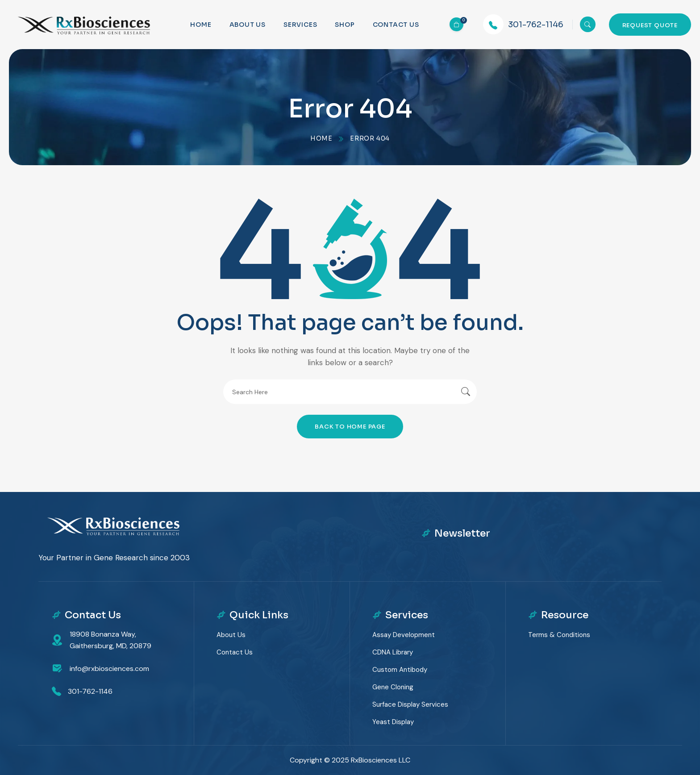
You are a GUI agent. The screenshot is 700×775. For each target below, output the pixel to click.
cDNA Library (393, 652)
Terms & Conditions (559, 635)
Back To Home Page (350, 427)
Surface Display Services (410, 704)
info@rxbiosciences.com (109, 669)
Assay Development (404, 635)
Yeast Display (393, 722)
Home (201, 25)
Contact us (396, 25)
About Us (248, 25)
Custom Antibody (400, 670)
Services (300, 25)
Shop (345, 25)
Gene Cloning (393, 687)
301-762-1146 (536, 25)
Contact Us (235, 652)
